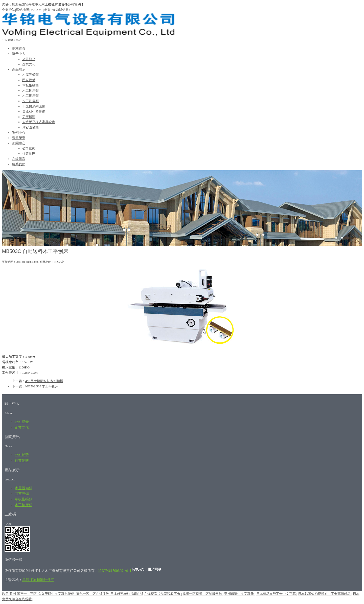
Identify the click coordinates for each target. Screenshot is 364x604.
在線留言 (19, 159)
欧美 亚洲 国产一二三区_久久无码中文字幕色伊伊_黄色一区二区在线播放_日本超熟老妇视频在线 (73, 594)
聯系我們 (19, 164)
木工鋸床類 (30, 96)
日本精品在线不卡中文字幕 (276, 594)
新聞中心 (19, 143)
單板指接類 (30, 85)
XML (40, 10)
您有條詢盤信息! (57, 10)
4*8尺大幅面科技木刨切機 (44, 381)
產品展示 (19, 69)
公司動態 (29, 148)
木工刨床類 (30, 91)
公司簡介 (29, 59)
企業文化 (29, 64)
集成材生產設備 (34, 112)
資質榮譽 (19, 138)
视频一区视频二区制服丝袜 (203, 594)
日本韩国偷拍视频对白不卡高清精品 (325, 594)
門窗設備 (29, 80)
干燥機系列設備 (34, 106)
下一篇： (19, 386)
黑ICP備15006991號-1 (115, 571)
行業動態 (29, 154)
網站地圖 (22, 10)
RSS (32, 10)
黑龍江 (28, 580)
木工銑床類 (30, 101)
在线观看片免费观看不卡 (163, 594)
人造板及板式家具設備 (39, 122)
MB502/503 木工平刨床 (42, 386)
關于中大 (19, 54)
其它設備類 (30, 127)
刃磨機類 (29, 117)
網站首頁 (19, 48)
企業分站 (9, 10)
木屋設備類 (30, 75)
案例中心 (19, 133)
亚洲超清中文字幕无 (239, 594)
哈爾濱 (38, 580)
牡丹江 (49, 580)
